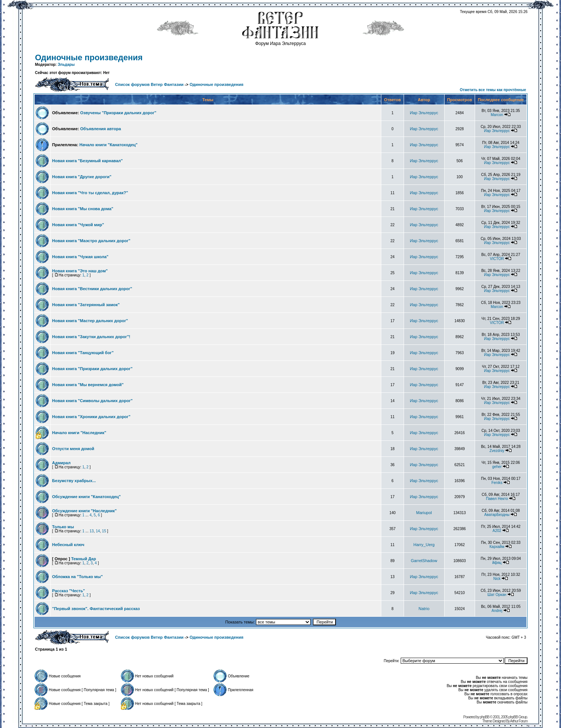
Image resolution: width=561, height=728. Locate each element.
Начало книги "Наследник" (79, 433)
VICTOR (497, 259)
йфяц (497, 563)
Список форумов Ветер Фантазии (149, 84)
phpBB (485, 717)
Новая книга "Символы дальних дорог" (92, 401)
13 (92, 531)
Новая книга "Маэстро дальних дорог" (91, 241)
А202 (497, 531)
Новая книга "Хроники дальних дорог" (91, 417)
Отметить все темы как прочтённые (493, 90)
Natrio (424, 609)
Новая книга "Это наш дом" (80, 271)
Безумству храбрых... (74, 481)
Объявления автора (100, 129)
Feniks (497, 483)
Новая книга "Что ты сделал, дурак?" (90, 193)
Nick (497, 579)
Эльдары (66, 65)
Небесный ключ (68, 545)
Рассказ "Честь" (68, 591)
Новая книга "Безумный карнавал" (87, 161)
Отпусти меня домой (73, 449)
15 (104, 531)
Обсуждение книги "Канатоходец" (86, 497)
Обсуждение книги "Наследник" (84, 511)
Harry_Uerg (424, 545)
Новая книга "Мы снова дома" (83, 209)
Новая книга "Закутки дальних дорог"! (91, 337)
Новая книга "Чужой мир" (78, 225)
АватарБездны (497, 515)
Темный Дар (84, 559)
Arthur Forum (519, 721)
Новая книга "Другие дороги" (82, 177)
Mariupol (424, 513)
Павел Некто (497, 499)
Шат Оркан (497, 595)
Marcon (497, 115)
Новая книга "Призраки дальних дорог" (92, 369)
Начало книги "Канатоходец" (108, 145)
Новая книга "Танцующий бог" (83, 353)
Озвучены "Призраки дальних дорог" (118, 113)
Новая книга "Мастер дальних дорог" (90, 321)
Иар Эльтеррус (424, 113)
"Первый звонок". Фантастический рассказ (96, 609)
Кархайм (497, 547)
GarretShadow (424, 561)
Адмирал (61, 463)
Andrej (497, 611)
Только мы (63, 527)
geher (497, 467)
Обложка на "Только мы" (77, 577)
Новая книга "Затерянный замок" (86, 305)
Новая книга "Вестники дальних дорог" (92, 289)
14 (98, 531)
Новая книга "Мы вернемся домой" (88, 385)
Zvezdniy (497, 451)
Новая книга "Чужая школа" (80, 257)
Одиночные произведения (89, 57)
